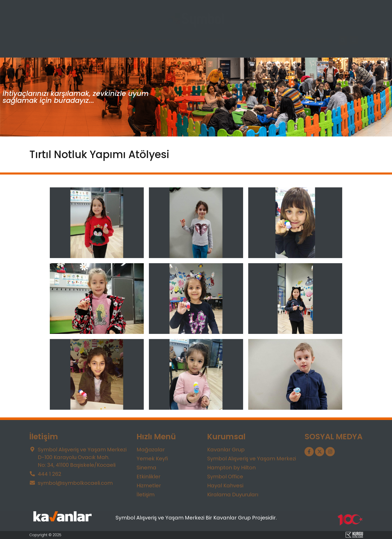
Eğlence (188, 40)
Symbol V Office (309, 40)
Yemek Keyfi (126, 40)
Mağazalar (87, 40)
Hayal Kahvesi (260, 40)
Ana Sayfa (50, 40)
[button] (343, 40)
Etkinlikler (219, 40)
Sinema (160, 40)
